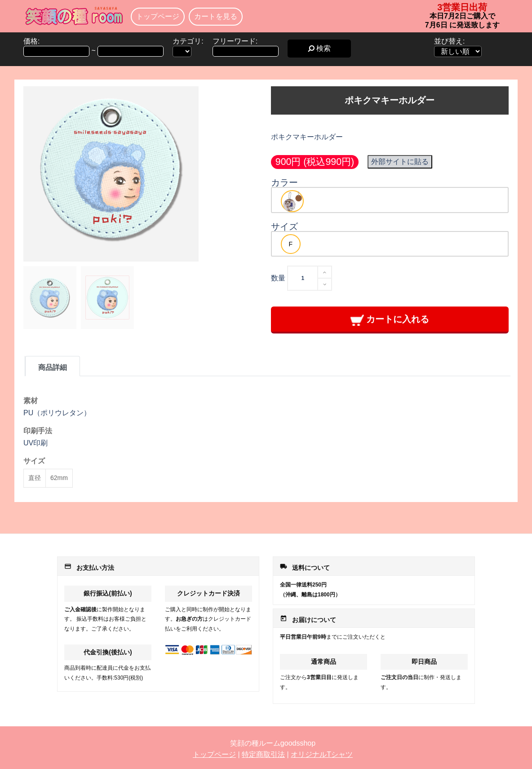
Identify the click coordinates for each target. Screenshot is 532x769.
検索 (319, 48)
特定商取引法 (263, 754)
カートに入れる (390, 320)
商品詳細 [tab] (53, 367)
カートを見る (216, 16)
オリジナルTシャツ (322, 754)
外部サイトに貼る (400, 162)
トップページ (158, 16)
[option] (292, 201)
